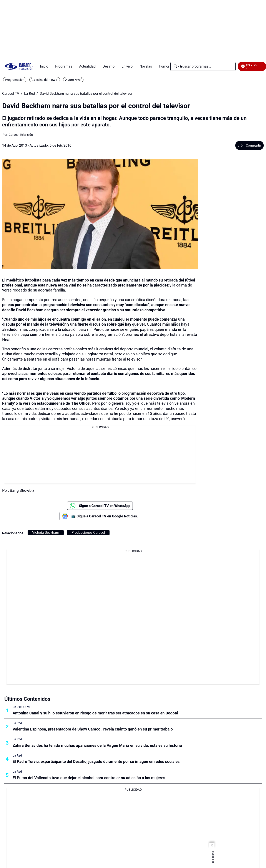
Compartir (249, 145)
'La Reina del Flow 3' (45, 80)
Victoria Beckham (46, 533)
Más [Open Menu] (180, 66)
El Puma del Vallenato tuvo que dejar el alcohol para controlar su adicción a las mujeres (89, 778)
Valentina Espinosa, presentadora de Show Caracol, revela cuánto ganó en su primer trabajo (93, 729)
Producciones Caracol (88, 533)
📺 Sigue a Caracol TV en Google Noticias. (100, 516)
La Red (29, 94)
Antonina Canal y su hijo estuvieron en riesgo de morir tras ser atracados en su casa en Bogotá (95, 713)
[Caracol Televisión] (21, 135)
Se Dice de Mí (21, 707)
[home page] (19, 66)
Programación (15, 80)
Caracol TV (11, 94)
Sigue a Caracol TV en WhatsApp (100, 506)
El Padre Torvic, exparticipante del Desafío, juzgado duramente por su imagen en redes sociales (96, 761)
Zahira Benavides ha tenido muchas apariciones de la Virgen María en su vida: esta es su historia (97, 745)
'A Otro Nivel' (73, 80)
